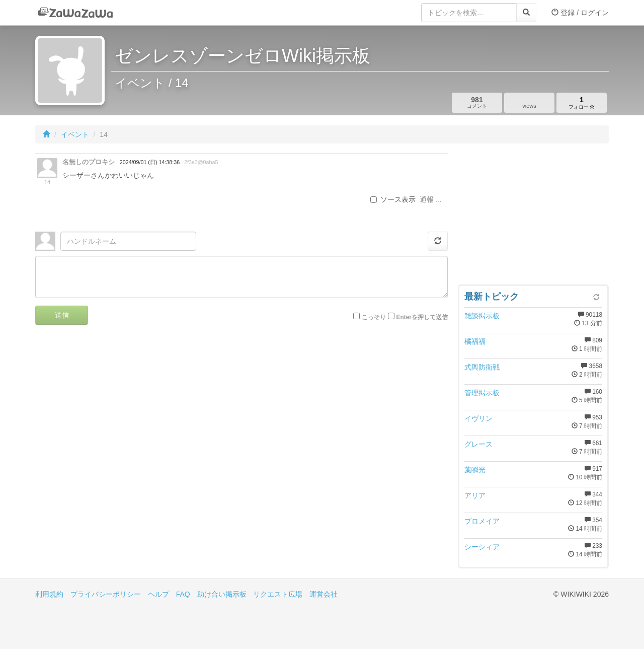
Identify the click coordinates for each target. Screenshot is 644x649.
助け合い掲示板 (222, 594)
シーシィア (482, 547)
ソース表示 (393, 199)
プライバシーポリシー (106, 594)
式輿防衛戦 (482, 367)
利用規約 (49, 594)
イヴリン (478, 418)
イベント (75, 134)
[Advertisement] (533, 217)
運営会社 (324, 594)
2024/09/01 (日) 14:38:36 (150, 162)
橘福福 (475, 341)
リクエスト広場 (278, 594)
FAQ (183, 594)
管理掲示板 (482, 393)
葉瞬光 (475, 470)
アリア (475, 495)
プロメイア (482, 521)
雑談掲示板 (482, 316)
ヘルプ (158, 594)
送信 (62, 315)
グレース (478, 444)
